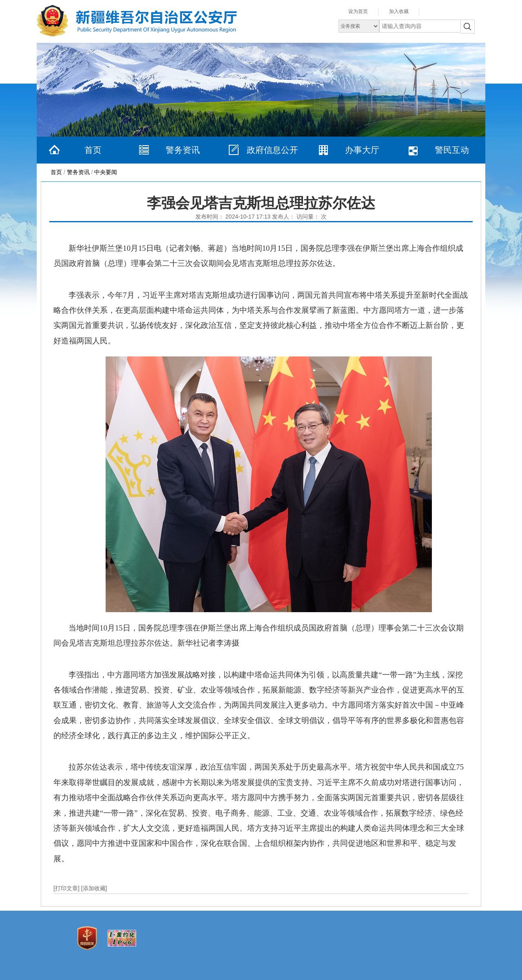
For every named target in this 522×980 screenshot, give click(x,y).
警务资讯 (183, 150)
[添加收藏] (94, 888)
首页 (93, 150)
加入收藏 (399, 11)
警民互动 (452, 150)
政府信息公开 (272, 150)
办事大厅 (362, 150)
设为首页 (358, 11)
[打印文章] (67, 888)
